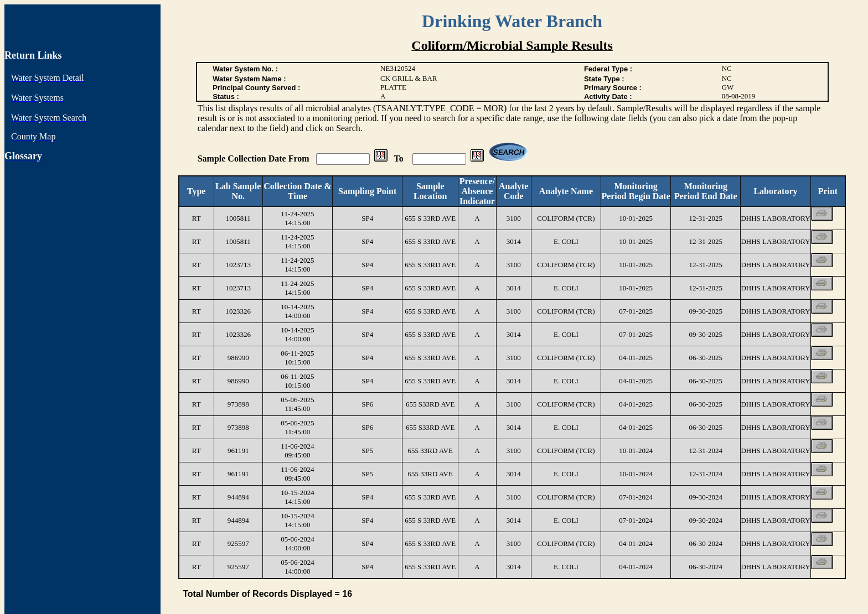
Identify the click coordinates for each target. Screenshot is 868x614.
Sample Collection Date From (255, 158)
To (400, 158)
